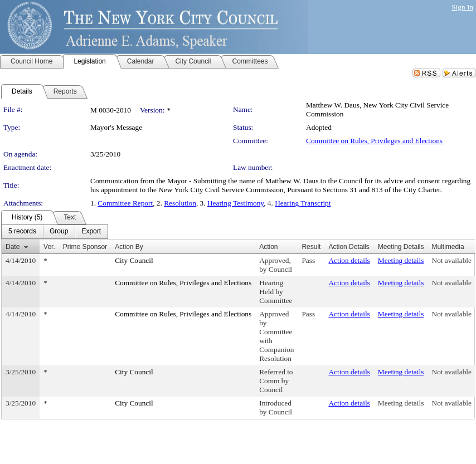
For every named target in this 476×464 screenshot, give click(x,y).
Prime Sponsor (85, 247)
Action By (129, 247)
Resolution (180, 203)
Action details (349, 260)
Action (268, 247)
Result (311, 247)
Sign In (462, 7)
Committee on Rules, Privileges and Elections (374, 141)
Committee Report (125, 203)
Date (13, 247)
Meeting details (401, 260)
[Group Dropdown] (59, 232)
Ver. (49, 247)
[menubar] (55, 232)
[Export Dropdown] (91, 232)
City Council (134, 260)
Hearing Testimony (235, 203)
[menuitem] (22, 232)
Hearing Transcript (303, 203)
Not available (452, 260)
